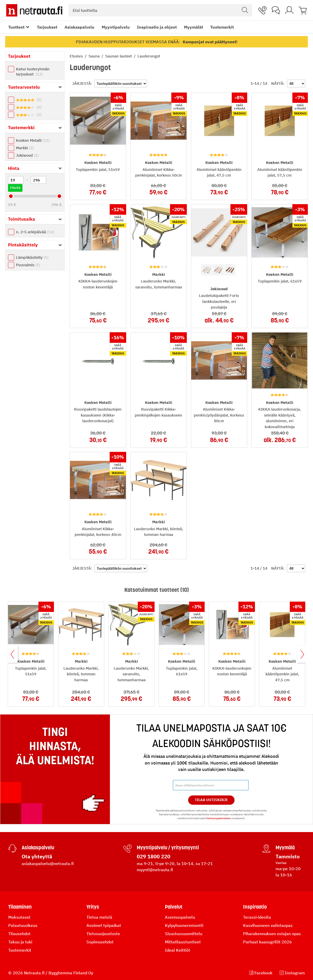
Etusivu (77, 56)
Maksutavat (19, 917)
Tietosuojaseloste (103, 934)
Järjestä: (82, 83)
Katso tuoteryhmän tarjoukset (33, 72)
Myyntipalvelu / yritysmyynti (168, 848)
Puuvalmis (28, 265)
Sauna (95, 56)
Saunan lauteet (119, 56)
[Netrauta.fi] (34, 10)
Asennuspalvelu (180, 917)
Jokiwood (27, 155)
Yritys (93, 907)
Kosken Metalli (33, 140)
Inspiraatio (255, 907)
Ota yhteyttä (37, 856)
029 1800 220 (154, 856)
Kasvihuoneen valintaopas (268, 925)
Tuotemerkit (222, 27)
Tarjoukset (47, 27)
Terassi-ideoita (257, 917)
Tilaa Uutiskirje (211, 800)
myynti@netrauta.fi (155, 870)
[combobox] (160, 10)
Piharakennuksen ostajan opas (272, 934)
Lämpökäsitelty (32, 257)
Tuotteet (16, 27)
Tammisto (288, 856)
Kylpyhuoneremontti (184, 925)
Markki (25, 148)
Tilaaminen (20, 907)
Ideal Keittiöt (178, 950)
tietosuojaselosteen (219, 818)
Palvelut (174, 907)
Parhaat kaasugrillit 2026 (267, 942)
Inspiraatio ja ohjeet (157, 27)
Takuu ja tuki (20, 942)
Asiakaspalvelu (79, 27)
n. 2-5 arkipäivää (35, 232)
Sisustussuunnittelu (184, 934)
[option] (207, 270)
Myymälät (194, 27)
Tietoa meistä (99, 917)
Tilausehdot (19, 934)
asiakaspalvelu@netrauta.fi (48, 863)
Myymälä (285, 848)
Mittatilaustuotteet (183, 942)
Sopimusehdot (100, 942)
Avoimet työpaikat (104, 925)
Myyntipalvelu (116, 27)
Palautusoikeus (23, 925)
